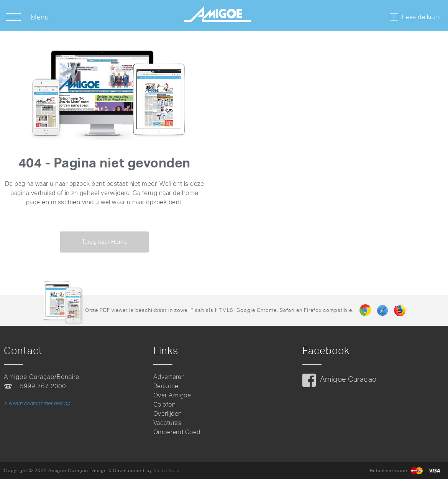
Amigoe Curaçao (348, 379)
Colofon (165, 404)
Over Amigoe (172, 395)
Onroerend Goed (177, 432)
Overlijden (168, 414)
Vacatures (167, 423)
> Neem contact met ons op (37, 403)
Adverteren (169, 377)
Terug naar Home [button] (105, 242)
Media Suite (167, 471)
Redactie (166, 386)
